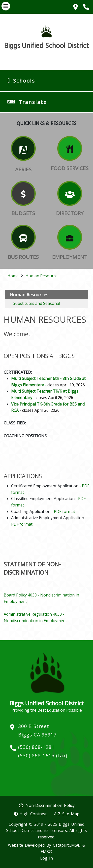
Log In (46, 858)
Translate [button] (33, 102)
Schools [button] (24, 81)
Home (13, 276)
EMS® (46, 852)
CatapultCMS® (67, 845)
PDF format (64, 511)
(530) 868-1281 (36, 747)
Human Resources (43, 276)
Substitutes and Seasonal (36, 303)
